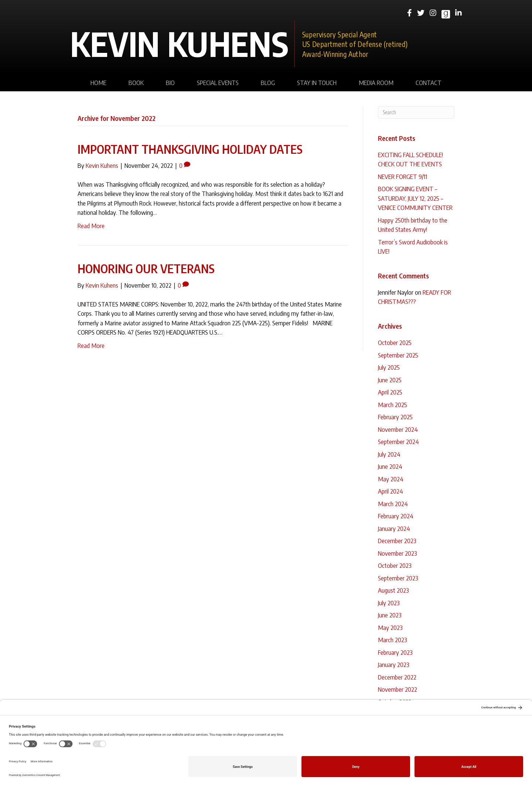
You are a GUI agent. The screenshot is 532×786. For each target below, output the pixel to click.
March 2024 (393, 504)
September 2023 (398, 578)
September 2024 (398, 441)
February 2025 (395, 417)
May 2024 (391, 479)
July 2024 (389, 454)
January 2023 (394, 664)
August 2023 (393, 590)
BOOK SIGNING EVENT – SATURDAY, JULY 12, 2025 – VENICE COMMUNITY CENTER (415, 198)
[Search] (416, 112)
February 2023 (395, 652)
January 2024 (394, 528)
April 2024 (391, 491)
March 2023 (393, 640)
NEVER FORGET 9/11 (403, 176)
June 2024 (390, 466)
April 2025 (390, 392)
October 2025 (395, 342)
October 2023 (395, 565)
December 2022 (397, 677)
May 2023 (390, 627)
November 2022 (398, 689)
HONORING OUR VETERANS (146, 268)
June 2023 (390, 615)
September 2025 (398, 355)
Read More (91, 226)
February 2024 (396, 516)
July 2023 (389, 603)
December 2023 (397, 541)
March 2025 (393, 404)
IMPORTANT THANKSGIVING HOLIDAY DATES (190, 149)
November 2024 (398, 429)
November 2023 (398, 553)
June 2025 (390, 380)
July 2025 (389, 367)
